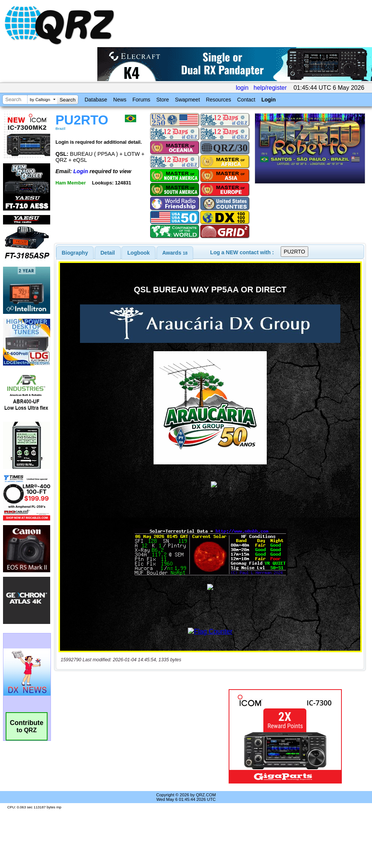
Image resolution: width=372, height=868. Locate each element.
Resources (219, 100)
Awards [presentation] (175, 253)
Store (162, 100)
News (120, 100)
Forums (141, 100)
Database (96, 100)
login (242, 88)
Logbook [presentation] (139, 253)
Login (269, 100)
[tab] (75, 253)
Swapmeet (188, 100)
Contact (246, 100)
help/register (270, 88)
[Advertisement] (135, 736)
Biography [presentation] (75, 253)
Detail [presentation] (108, 253)
